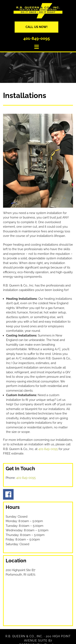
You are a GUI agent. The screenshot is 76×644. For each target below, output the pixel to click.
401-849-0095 (37, 38)
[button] (36, 27)
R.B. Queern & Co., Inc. (24, 636)
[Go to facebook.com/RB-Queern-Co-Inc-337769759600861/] (38, 494)
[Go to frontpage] (38, 11)
